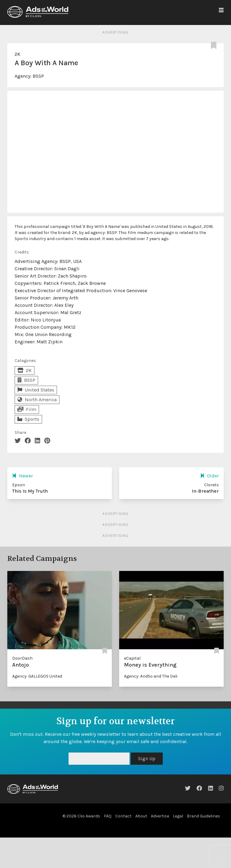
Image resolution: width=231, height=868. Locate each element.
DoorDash (22, 658)
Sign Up (147, 758)
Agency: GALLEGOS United (37, 676)
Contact (123, 816)
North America (37, 400)
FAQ (108, 816)
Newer (23, 476)
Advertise (160, 816)
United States (36, 390)
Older (210, 476)
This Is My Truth (30, 491)
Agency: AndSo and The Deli (151, 676)
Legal (178, 816)
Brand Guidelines (203, 816)
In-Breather (205, 491)
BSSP (38, 76)
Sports (28, 419)
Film (27, 409)
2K (18, 54)
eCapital (132, 658)
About (141, 816)
